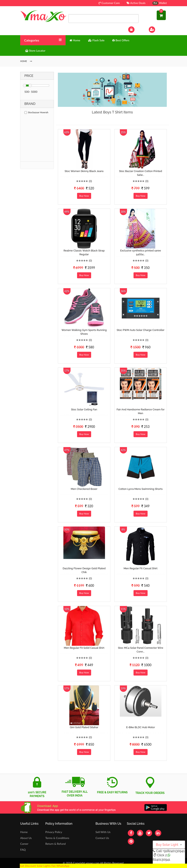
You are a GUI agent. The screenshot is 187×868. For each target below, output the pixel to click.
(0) (90, 181)
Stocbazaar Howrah (36, 112)
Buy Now (84, 196)
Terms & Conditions (57, 838)
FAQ (23, 850)
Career (24, 844)
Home (24, 832)
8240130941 (161, 860)
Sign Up (157, 29)
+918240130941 (173, 851)
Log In (135, 29)
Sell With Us (103, 832)
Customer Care (109, 3)
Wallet (160, 3)
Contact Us (102, 838)
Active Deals (136, 3)
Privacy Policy (54, 832)
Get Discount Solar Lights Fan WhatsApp (45, 866)
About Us (26, 838)
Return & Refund (56, 844)
